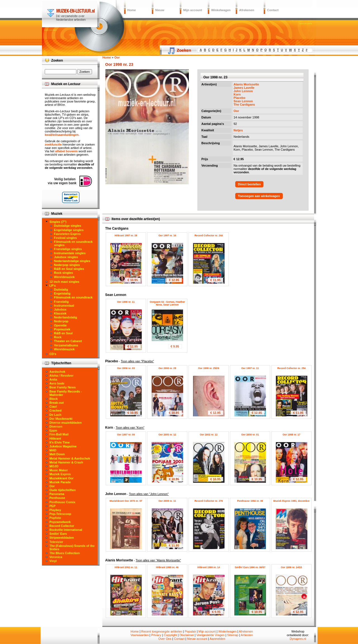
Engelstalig (62, 293)
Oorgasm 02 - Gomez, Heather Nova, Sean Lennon (167, 303)
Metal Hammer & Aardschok (70, 458)
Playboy (55, 510)
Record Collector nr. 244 (209, 235)
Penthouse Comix (63, 502)
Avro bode (57, 383)
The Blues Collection (65, 553)
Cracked (56, 410)
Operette (60, 325)
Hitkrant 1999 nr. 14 (209, 567)
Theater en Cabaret (68, 341)
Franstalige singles (68, 249)
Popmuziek (62, 329)
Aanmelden (217, 639)
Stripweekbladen (62, 538)
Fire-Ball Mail (59, 434)
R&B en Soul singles (69, 269)
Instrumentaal (64, 305)
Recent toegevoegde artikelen (162, 631)
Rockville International (66, 530)
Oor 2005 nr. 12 (167, 435)
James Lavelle (244, 88)
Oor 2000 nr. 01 (250, 435)
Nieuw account (197, 639)
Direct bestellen (249, 184)
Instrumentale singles (70, 253)
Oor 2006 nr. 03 (126, 368)
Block (54, 399)
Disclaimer (187, 635)
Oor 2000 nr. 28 (167, 368)
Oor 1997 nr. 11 (250, 368)
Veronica (56, 557)
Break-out (57, 403)
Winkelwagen (221, 10)
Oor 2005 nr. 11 (167, 501)
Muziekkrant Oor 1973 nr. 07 (126, 501)
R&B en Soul (63, 333)
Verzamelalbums (66, 345)
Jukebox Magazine (63, 446)
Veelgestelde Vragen (210, 635)
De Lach (56, 415)
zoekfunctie (53, 144)
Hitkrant (55, 438)
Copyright (170, 635)
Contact (273, 10)
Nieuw (160, 10)
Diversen (56, 426)
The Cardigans (244, 104)
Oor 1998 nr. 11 (126, 302)
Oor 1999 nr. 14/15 (291, 567)
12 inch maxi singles (64, 282)
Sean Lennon (243, 101)
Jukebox (60, 309)
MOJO (54, 466)
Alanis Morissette (246, 84)
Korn (237, 94)
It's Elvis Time (60, 442)
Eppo (53, 430)
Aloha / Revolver (62, 375)
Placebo (239, 98)
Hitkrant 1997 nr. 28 (126, 235)
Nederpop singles (67, 265)
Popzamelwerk (60, 522)
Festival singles (65, 238)
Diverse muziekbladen (66, 423)
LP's (53, 286)
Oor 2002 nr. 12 (209, 435)
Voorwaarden (140, 635)
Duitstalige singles (68, 226)
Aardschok (57, 372)
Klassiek (60, 313)
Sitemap (233, 635)
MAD (53, 450)
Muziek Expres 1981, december (291, 501)
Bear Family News (63, 387)
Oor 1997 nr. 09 (126, 435)
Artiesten (247, 635)
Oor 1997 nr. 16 (167, 235)
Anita (53, 379)
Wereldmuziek (64, 277)
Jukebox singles (66, 257)
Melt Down (57, 454)
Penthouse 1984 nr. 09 (250, 501)
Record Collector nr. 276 (209, 501)
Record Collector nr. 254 (291, 368)
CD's (53, 354)
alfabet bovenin (66, 151)
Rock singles (63, 273)
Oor (236, 111)
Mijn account (193, 10)
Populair (190, 631)
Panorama (57, 494)
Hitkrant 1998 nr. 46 (167, 567)
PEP (53, 506)
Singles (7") (58, 222)
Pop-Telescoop (60, 514)
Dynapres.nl (298, 639)
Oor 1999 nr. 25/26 (209, 368)
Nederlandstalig (66, 317)
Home (132, 10)
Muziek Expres (60, 474)
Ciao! (53, 407)
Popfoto (55, 518)
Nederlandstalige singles (72, 261)
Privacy (156, 635)
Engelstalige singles (69, 230)
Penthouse (57, 498)
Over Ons (165, 639)
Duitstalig (61, 290)
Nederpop (61, 321)
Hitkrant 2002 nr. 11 (126, 567)
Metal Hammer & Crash (66, 462)
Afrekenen (247, 10)
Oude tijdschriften (63, 490)
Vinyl (53, 561)
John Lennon (243, 91)
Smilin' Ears (58, 534)
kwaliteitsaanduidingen (62, 135)
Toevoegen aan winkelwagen (259, 196)
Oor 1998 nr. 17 (291, 435)
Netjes (238, 130)
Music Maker (59, 470)
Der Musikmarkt (61, 419)
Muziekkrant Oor (62, 478)
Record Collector (62, 526)
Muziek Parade (60, 482)
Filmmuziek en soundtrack (73, 297)
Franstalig (61, 302)
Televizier (56, 542)
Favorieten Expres (67, 234)
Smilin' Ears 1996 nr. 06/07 (250, 567)
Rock (58, 337)
